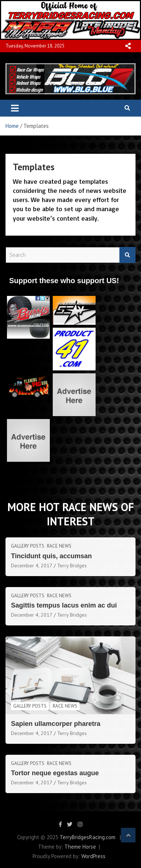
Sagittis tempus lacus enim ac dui (64, 605)
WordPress (93, 856)
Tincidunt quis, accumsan (51, 556)
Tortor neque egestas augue (55, 773)
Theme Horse (80, 847)
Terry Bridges (72, 566)
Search (127, 255)
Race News (59, 546)
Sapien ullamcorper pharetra (56, 724)
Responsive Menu (128, 46)
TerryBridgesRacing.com (88, 837)
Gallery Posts (28, 546)
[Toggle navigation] (15, 108)
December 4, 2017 (32, 566)
